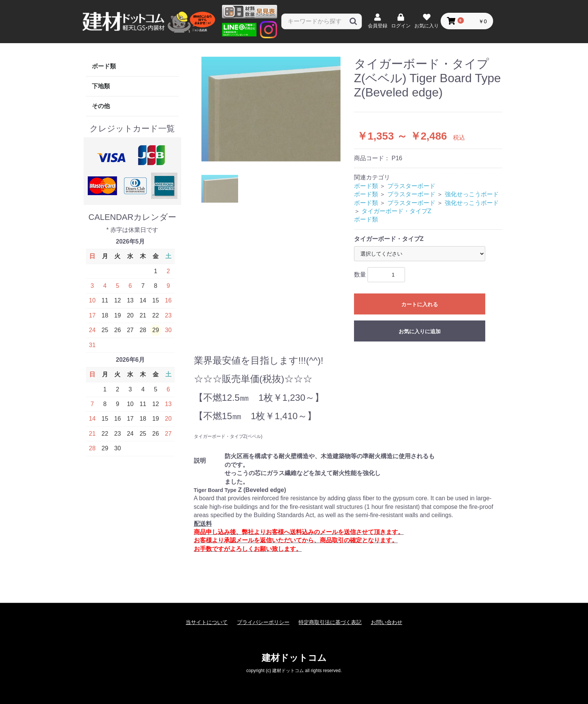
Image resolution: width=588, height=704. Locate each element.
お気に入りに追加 (420, 331)
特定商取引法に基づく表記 (330, 622)
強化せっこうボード (472, 194)
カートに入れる (420, 304)
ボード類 (104, 66)
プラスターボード (411, 186)
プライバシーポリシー (263, 622)
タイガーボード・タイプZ (396, 211)
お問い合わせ (387, 622)
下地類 (101, 86)
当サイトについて (207, 622)
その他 (101, 106)
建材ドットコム (294, 658)
